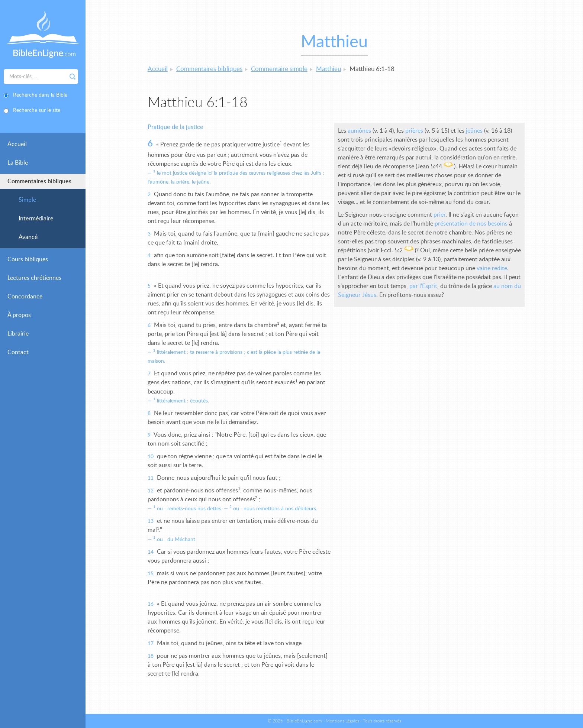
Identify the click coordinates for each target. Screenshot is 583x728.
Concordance (25, 297)
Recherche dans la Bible (40, 95)
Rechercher (73, 77)
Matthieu (328, 69)
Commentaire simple (279, 69)
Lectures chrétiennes (34, 278)
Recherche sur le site (37, 110)
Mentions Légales (342, 721)
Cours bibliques (28, 259)
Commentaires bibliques (39, 181)
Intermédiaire (36, 219)
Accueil (17, 144)
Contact (18, 352)
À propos (19, 315)
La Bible (18, 163)
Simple (27, 200)
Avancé (28, 237)
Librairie (18, 334)
